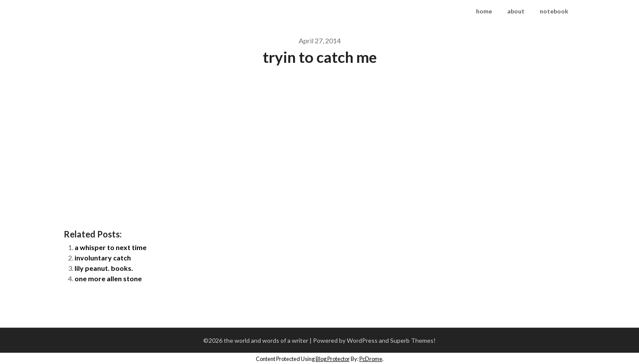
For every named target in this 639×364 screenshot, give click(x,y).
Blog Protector (333, 359)
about (516, 11)
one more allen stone (108, 278)
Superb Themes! (413, 340)
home (484, 11)
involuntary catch (103, 258)
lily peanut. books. (104, 268)
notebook (554, 11)
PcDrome (371, 359)
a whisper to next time (111, 247)
